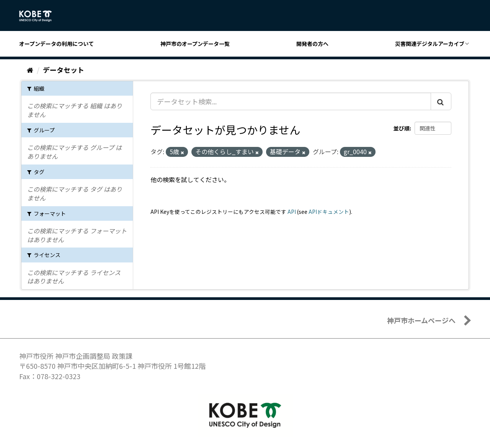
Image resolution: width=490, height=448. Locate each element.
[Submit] (441, 101)
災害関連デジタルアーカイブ (430, 44)
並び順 (402, 128)
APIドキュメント (329, 212)
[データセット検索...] (291, 101)
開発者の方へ (312, 44)
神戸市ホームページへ (421, 320)
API (292, 212)
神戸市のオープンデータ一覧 (195, 44)
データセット (64, 70)
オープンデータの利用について (56, 44)
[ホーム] (30, 70)
